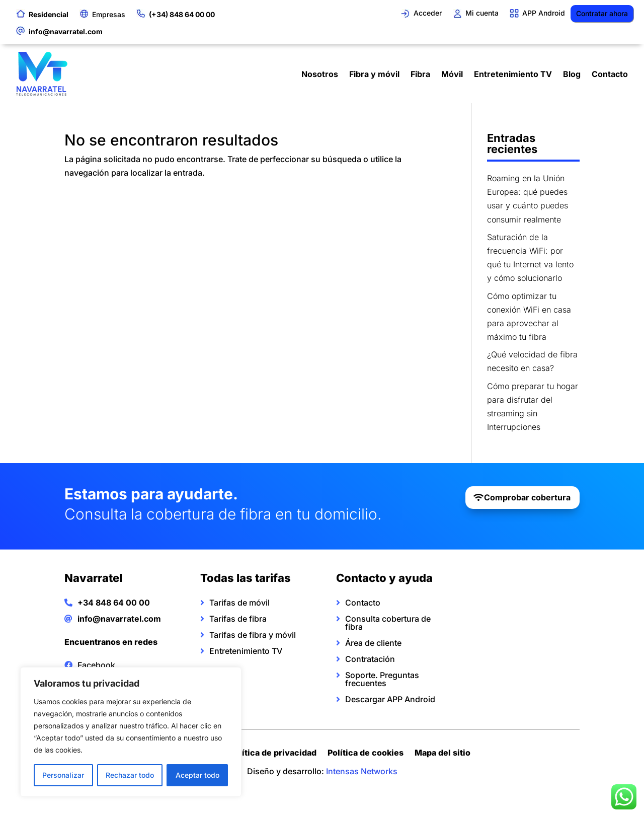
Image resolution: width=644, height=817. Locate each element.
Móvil (452, 74)
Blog (572, 74)
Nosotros (320, 74)
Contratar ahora (602, 13)
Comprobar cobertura (527, 497)
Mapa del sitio (442, 754)
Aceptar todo (197, 775)
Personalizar (63, 775)
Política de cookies (366, 754)
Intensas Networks (362, 771)
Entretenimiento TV (513, 74)
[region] (131, 732)
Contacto (610, 74)
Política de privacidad (273, 754)
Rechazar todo (130, 775)
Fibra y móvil (374, 74)
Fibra (420, 74)
